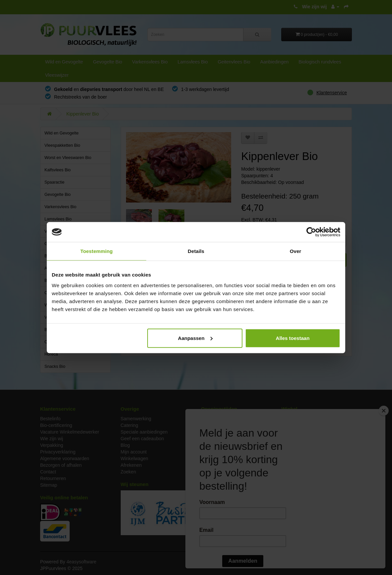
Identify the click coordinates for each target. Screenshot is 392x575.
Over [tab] (296, 251)
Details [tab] (196, 251)
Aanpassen (195, 338)
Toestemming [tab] (97, 251)
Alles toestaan (293, 338)
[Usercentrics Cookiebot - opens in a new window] (311, 232)
